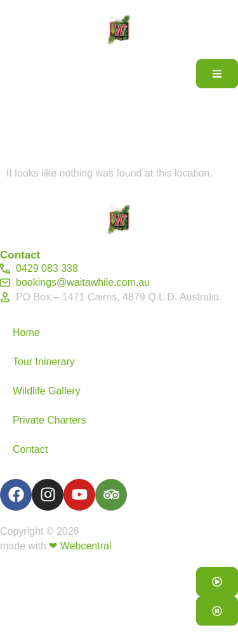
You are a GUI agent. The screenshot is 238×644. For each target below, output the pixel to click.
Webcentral (86, 546)
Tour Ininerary (44, 362)
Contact (30, 449)
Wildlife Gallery (47, 391)
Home (26, 332)
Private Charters (50, 420)
